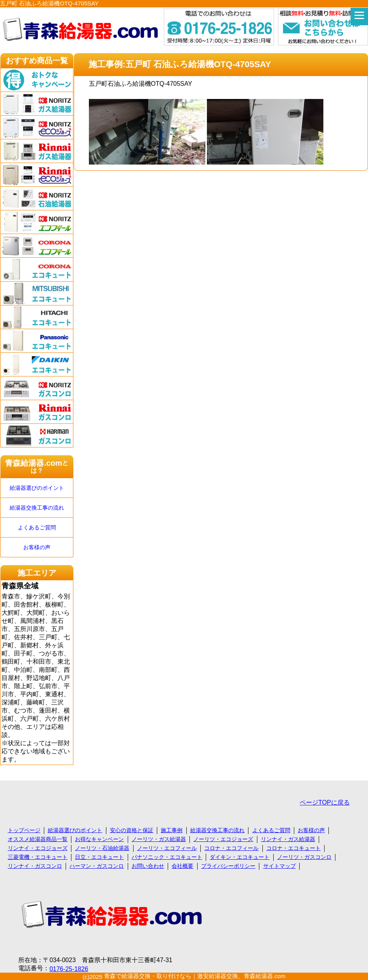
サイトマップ (279, 866)
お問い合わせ (148, 866)
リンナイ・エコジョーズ (38, 848)
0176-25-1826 (69, 969)
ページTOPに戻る (325, 802)
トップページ (24, 830)
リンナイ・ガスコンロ (35, 866)
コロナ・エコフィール (231, 848)
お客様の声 (37, 547)
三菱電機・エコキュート (38, 857)
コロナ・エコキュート (293, 848)
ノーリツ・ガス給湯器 (159, 839)
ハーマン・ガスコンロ (97, 866)
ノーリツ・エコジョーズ (223, 839)
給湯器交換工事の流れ (37, 508)
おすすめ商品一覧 (37, 61)
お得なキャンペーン (99, 839)
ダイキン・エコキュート (240, 857)
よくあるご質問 (37, 527)
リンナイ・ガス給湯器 (288, 839)
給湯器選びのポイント (37, 488)
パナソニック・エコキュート (167, 857)
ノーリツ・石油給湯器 (102, 848)
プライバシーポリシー (228, 866)
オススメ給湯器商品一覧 (38, 839)
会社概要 (182, 866)
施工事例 (172, 830)
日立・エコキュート (99, 857)
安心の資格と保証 (132, 830)
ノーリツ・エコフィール (167, 848)
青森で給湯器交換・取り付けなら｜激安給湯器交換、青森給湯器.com (195, 976)
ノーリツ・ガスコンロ (304, 857)
